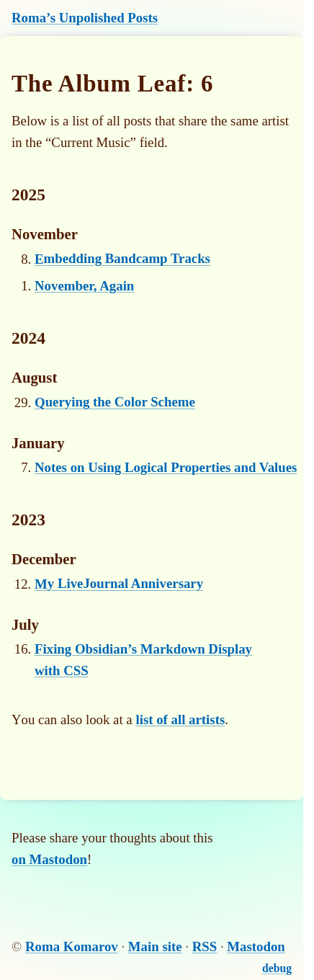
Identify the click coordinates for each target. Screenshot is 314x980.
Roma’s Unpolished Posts (85, 18)
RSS (205, 946)
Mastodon (256, 946)
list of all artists (180, 720)
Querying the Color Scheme (115, 402)
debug (277, 968)
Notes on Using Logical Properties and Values (166, 467)
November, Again (84, 286)
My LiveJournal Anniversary (119, 584)
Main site (155, 946)
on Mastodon (49, 859)
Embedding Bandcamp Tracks (122, 259)
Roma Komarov (72, 946)
